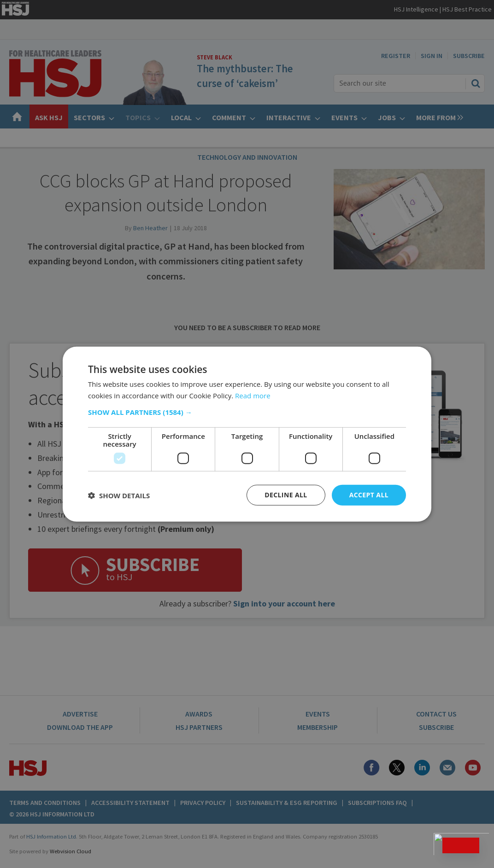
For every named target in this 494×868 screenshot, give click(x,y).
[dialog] (247, 434)
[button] (247, 412)
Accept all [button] (369, 495)
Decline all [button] (286, 495)
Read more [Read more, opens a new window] (253, 395)
